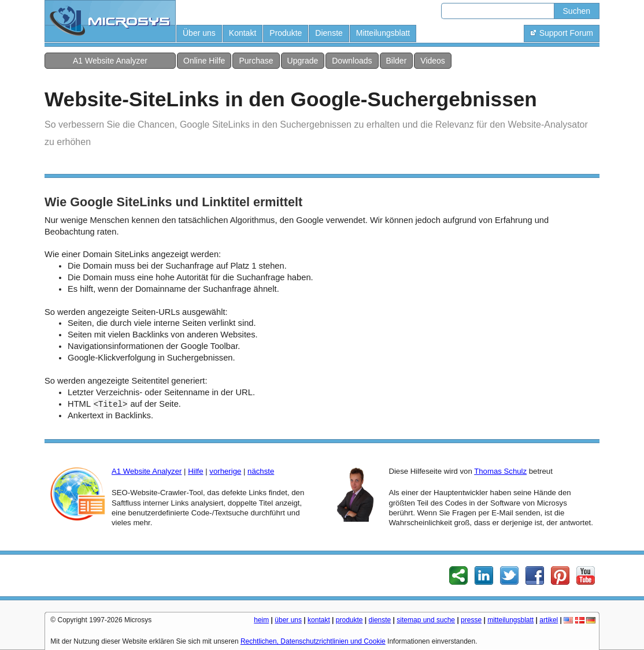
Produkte (286, 33)
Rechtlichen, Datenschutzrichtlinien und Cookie (313, 641)
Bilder (397, 61)
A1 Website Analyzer (110, 61)
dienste (380, 620)
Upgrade (303, 61)
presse (471, 620)
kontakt (319, 620)
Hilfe (195, 471)
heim (261, 620)
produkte (349, 620)
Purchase (256, 61)
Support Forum (562, 33)
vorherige (225, 471)
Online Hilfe (204, 61)
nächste (261, 471)
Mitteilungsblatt (383, 33)
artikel (549, 620)
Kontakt (243, 33)
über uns (288, 620)
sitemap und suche (426, 620)
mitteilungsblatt (510, 620)
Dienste (329, 33)
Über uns (199, 33)
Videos (433, 61)
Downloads (352, 61)
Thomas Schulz (500, 471)
